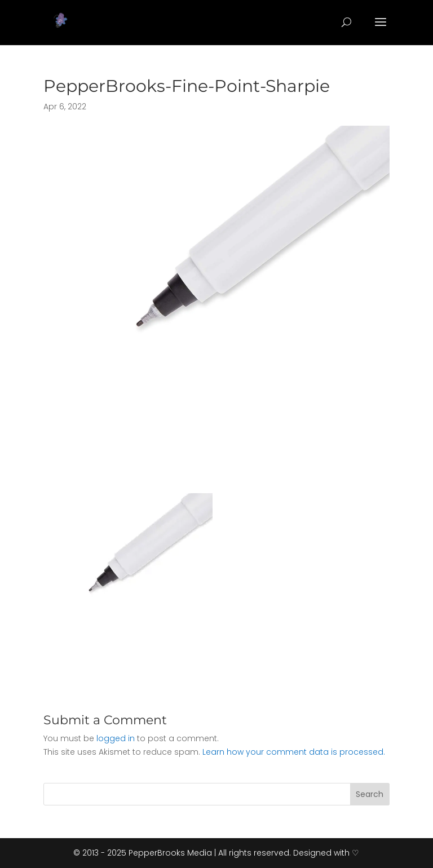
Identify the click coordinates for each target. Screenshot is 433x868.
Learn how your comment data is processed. (294, 752)
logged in (116, 738)
